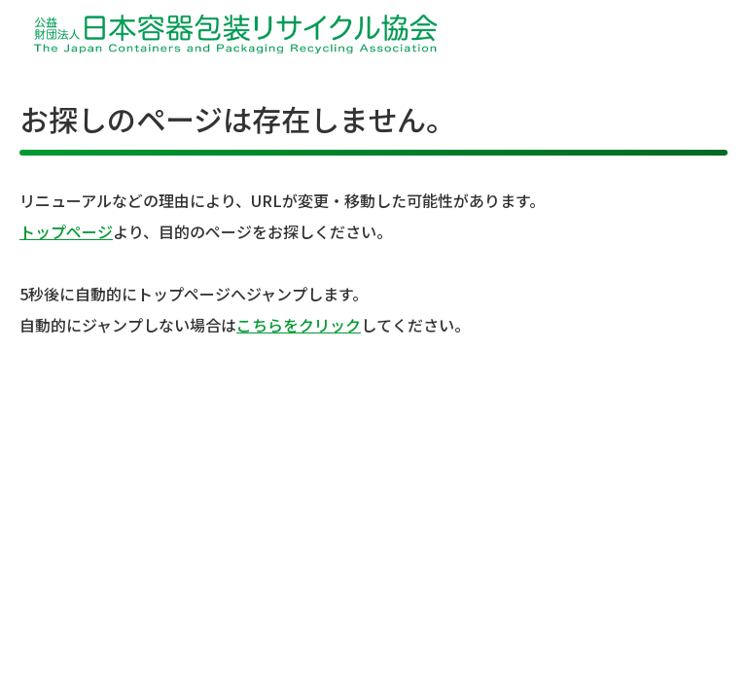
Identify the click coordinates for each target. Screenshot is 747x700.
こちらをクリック (299, 325)
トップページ (66, 231)
